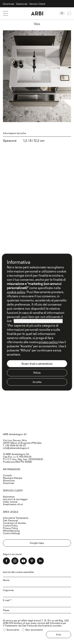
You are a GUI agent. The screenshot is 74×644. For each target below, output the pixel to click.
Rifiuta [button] (37, 373)
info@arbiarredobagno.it (16, 448)
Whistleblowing (11, 531)
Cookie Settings (12, 533)
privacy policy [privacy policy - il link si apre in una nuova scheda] (48, 342)
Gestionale (22, 4)
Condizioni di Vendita (14, 523)
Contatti (7, 475)
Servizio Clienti (37, 4)
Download (8, 4)
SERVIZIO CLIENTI (13, 490)
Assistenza (9, 497)
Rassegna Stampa (13, 478)
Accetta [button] (37, 382)
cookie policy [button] (16, 292)
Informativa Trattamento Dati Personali (16, 519)
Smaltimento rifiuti (13, 504)
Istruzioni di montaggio (15, 499)
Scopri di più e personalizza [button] (37, 363)
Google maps (37, 543)
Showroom (9, 480)
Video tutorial (10, 502)
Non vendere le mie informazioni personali (38, 321)
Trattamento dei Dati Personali (21, 625)
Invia (59, 634)
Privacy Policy (10, 528)
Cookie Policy (10, 525)
